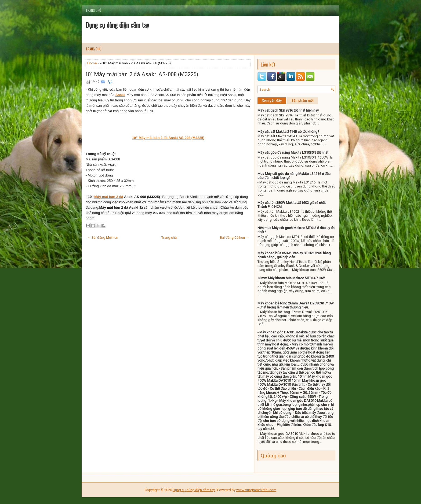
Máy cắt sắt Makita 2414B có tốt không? (288, 132)
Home (92, 63)
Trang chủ (93, 10)
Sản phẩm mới (302, 101)
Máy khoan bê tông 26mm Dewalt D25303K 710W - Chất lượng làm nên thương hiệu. (296, 305)
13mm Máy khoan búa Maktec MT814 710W (291, 278)
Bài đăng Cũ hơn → (235, 238)
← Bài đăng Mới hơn (103, 238)
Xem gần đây (272, 101)
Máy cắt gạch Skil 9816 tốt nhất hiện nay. (288, 110)
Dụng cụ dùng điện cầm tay (117, 25)
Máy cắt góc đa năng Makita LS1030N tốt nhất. (293, 152)
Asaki (120, 95)
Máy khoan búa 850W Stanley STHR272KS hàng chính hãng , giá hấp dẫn (294, 255)
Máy (98, 197)
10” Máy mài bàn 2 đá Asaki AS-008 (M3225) (142, 74)
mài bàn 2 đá (113, 197)
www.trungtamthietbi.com (256, 490)
